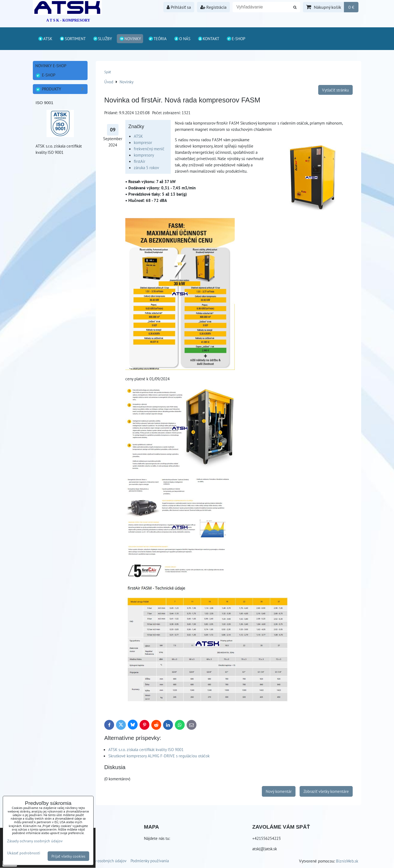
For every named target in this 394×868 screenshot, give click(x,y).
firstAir (140, 161)
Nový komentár (279, 791)
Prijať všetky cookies (68, 856)
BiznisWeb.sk (347, 861)
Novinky (130, 39)
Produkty (61, 89)
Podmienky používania (150, 861)
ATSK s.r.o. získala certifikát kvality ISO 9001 (146, 749)
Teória (157, 39)
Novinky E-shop (51, 66)
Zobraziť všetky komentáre (326, 791)
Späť (108, 72)
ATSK (45, 39)
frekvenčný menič (149, 149)
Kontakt (208, 39)
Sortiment (73, 39)
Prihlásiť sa (179, 7)
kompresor (143, 142)
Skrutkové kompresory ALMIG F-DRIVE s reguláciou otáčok (159, 756)
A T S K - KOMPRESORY (68, 20)
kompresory (144, 155)
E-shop (236, 39)
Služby (102, 39)
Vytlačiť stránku (335, 90)
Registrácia (213, 7)
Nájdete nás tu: (157, 838)
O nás (182, 39)
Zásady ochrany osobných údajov (98, 861)
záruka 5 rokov (146, 167)
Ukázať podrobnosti (24, 853)
